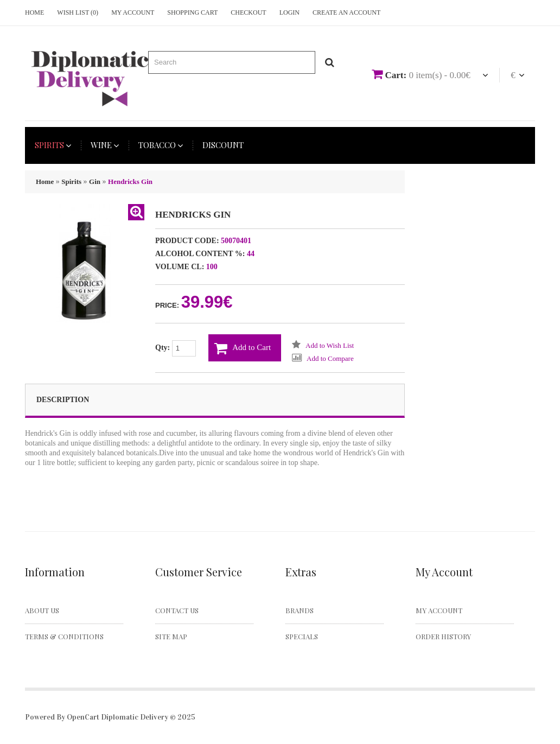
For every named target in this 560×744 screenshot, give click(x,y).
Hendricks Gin (130, 182)
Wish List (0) (78, 12)
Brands (300, 610)
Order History (443, 636)
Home (34, 12)
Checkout (248, 12)
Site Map (171, 636)
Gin (95, 182)
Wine (105, 145)
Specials (302, 636)
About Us (42, 610)
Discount (223, 145)
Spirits (53, 145)
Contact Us (177, 610)
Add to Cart (243, 348)
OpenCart (83, 717)
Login (289, 12)
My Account (133, 12)
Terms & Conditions (64, 636)
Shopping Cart (192, 12)
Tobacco (161, 145)
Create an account (346, 12)
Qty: (176, 348)
